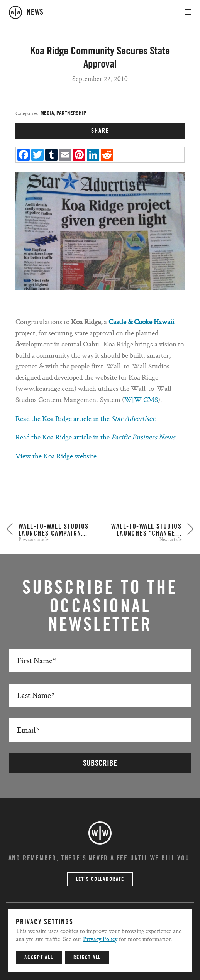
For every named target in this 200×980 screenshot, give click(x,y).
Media (47, 113)
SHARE (100, 131)
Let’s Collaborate (100, 879)
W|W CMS (141, 400)
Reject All (87, 958)
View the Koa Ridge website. (57, 456)
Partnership (71, 113)
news (35, 12)
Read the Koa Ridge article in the (86, 418)
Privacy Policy (100, 939)
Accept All (39, 958)
